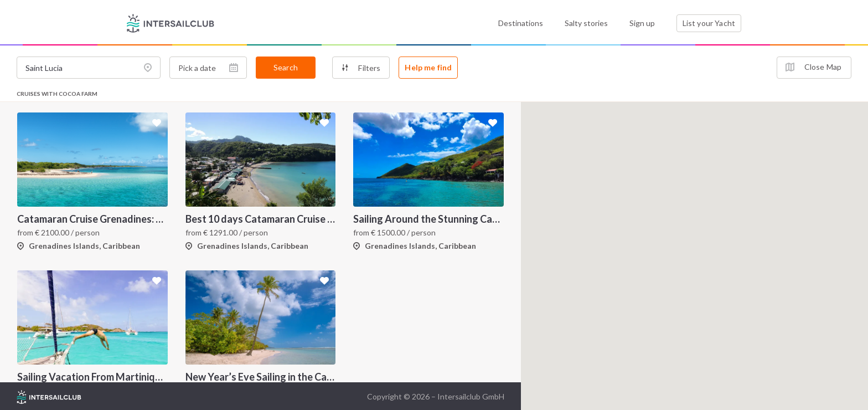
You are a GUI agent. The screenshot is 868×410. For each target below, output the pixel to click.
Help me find (428, 67)
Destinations (521, 23)
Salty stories (586, 23)
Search (286, 67)
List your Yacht (709, 23)
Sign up (642, 23)
